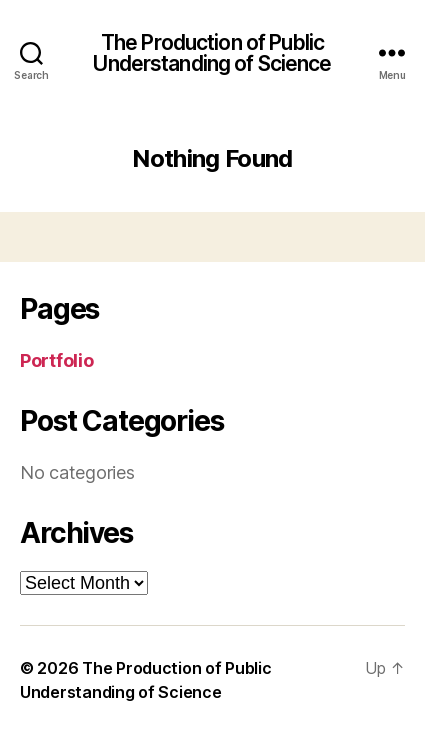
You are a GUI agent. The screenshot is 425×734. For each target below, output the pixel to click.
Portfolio (57, 360)
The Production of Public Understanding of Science (212, 53)
